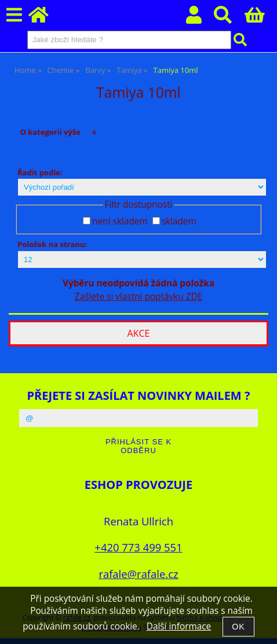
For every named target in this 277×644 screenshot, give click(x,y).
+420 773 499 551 (138, 547)
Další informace (179, 626)
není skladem (120, 221)
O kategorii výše (50, 132)
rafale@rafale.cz (138, 574)
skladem (179, 221)
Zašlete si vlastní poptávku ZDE (138, 297)
